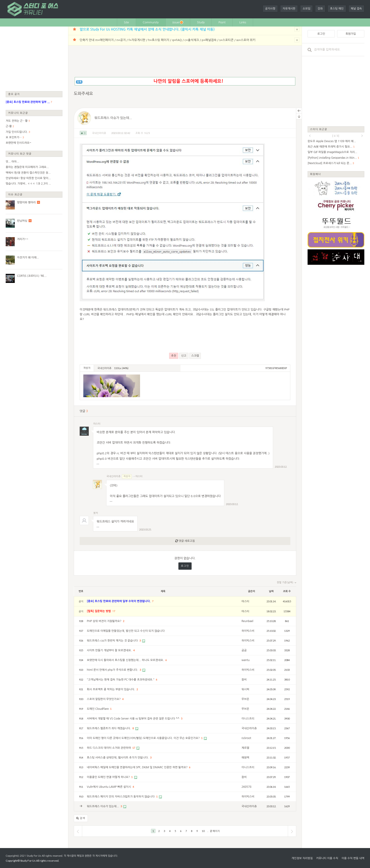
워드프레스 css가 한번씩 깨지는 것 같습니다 (113, 641)
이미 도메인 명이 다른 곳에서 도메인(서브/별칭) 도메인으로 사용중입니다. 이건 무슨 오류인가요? (144, 738)
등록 (79, 82)
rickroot (246, 738)
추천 (174, 356)
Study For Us (34, 856)
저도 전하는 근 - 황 (17, 121)
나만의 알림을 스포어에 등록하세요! (188, 81)
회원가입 (351, 34)
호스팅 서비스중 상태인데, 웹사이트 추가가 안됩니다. (118, 758)
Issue (178, 22)
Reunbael (247, 621)
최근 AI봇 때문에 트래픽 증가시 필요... (330, 147)
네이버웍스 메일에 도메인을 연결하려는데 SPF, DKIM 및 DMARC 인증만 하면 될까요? (138, 767)
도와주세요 (83, 94)
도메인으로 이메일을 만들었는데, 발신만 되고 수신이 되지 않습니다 (126, 631)
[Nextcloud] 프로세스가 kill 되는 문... (330, 163)
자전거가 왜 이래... (28, 258)
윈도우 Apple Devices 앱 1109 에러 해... (332, 141)
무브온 (245, 699)
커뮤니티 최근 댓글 (20, 154)
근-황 (9, 126)
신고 (184, 356)
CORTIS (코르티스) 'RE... (32, 276)
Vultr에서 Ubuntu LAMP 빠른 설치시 (109, 787)
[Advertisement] (34, 58)
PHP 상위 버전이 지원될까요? (105, 621)
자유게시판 (289, 9)
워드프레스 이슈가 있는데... (113, 118)
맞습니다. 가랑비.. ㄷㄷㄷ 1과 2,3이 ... (28, 184)
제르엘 (245, 748)
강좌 (320, 9)
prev (310, 136)
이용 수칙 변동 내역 (353, 858)
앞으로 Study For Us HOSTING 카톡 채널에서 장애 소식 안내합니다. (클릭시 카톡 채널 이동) (147, 29)
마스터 (97, 424)
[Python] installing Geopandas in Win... (332, 158)
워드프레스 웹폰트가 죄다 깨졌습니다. (109, 728)
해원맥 (245, 758)
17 (114, 611)
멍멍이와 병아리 (26, 202)
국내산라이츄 (99, 133)
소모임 (306, 9)
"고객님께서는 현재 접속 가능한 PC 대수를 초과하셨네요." (121, 680)
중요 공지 (14, 94)
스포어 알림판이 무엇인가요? (104, 699)
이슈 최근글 (15, 194)
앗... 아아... (12, 162)
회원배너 (316, 174)
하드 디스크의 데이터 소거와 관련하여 (109, 748)
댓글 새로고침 (185, 541)
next (362, 136)
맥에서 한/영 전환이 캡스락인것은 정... (28, 173)
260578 (247, 787)
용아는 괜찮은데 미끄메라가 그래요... (27, 167)
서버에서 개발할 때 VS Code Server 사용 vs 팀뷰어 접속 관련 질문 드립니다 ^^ (134, 719)
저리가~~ (23, 239)
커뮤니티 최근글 (18, 113)
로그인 (185, 566)
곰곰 (244, 650)
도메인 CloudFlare (98, 709)
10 (203, 831)
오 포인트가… (14, 137)
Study (201, 22)
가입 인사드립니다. (17, 132)
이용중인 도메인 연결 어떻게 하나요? (109, 777)
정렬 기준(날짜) (286, 583)
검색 (81, 818)
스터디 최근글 (319, 129)
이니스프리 (248, 719)
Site (126, 22)
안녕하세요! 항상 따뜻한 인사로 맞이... (28, 178)
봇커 (96, 513)
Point (222, 22)
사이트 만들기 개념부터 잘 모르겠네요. (110, 650)
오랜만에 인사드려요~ (18, 143)
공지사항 (270, 9)
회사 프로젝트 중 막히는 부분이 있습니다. (111, 689)
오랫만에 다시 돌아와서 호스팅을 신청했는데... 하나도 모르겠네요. (126, 660)
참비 (244, 680)
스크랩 (195, 356)
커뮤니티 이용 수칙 (327, 858)
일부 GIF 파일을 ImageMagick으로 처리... (332, 152)
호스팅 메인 (337, 9)
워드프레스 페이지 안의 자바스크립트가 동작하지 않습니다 (121, 797)
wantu (246, 660)
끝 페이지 (215, 831)
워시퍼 (245, 689)
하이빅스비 (248, 631)
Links (243, 22)
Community (151, 22)
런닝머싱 (22, 221)
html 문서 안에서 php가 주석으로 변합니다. (113, 670)
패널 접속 (356, 9)
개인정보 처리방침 (302, 858)
